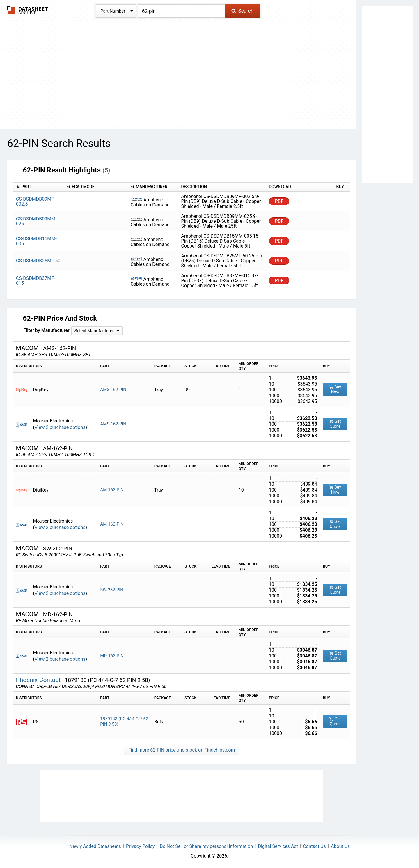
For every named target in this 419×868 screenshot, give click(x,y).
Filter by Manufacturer (46, 330)
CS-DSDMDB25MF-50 (38, 261)
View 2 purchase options (60, 427)
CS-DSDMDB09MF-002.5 (36, 201)
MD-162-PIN (112, 656)
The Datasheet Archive (27, 10)
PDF (279, 201)
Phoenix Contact (39, 680)
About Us (340, 846)
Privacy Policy (140, 846)
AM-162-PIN (112, 490)
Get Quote (335, 424)
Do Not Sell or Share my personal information (206, 846)
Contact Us (314, 846)
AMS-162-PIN (113, 390)
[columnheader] (38, 187)
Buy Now (335, 389)
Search (242, 11)
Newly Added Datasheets (95, 846)
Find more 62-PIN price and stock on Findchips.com (182, 750)
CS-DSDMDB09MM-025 (36, 221)
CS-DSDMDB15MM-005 (36, 241)
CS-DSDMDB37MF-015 (36, 281)
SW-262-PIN (112, 590)
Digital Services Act (278, 846)
